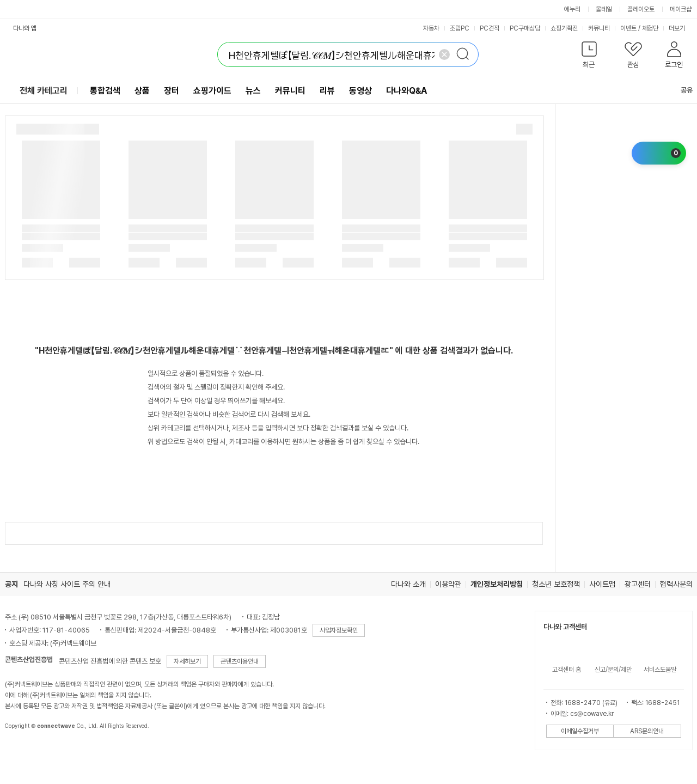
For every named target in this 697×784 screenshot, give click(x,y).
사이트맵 (602, 584)
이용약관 (448, 584)
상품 (142, 91)
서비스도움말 (660, 670)
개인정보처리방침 (497, 584)
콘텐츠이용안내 (240, 661)
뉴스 (253, 91)
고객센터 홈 (567, 670)
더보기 (681, 28)
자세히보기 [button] (187, 661)
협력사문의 (676, 584)
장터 (172, 91)
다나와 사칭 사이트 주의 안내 (67, 584)
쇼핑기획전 (564, 28)
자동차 (431, 28)
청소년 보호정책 (556, 584)
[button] (589, 57)
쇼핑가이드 (212, 91)
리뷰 (327, 91)
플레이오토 (641, 9)
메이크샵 (681, 9)
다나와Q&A (406, 91)
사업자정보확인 (339, 630)
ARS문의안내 (647, 731)
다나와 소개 (408, 584)
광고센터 (638, 584)
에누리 (572, 9)
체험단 (650, 28)
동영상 (360, 91)
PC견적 (490, 28)
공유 (680, 90)
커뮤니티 (599, 28)
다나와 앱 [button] (25, 28)
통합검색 (105, 91)
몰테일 (604, 9)
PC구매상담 (525, 28)
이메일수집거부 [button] (580, 731)
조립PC (460, 28)
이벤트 (628, 28)
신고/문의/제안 (613, 670)
